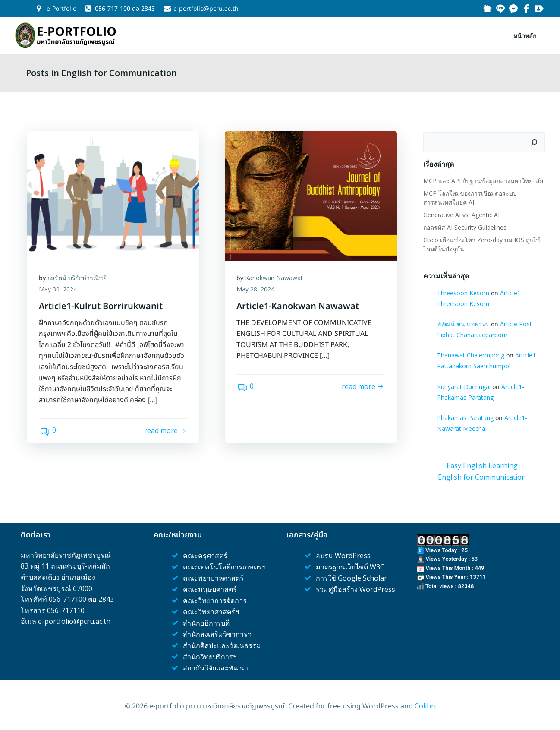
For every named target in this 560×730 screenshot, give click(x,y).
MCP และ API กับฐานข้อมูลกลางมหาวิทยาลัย (483, 179)
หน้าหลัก (526, 35)
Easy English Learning (482, 465)
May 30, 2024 (59, 289)
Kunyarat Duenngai (463, 385)
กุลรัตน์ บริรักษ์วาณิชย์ (78, 278)
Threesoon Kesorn (463, 292)
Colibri (425, 704)
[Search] (535, 141)
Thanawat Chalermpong (470, 354)
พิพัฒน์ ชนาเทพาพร (463, 323)
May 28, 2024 (257, 289)
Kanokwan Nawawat (275, 278)
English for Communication (482, 476)
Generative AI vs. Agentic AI (461, 213)
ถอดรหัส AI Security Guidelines (464, 226)
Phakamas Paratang (465, 416)
